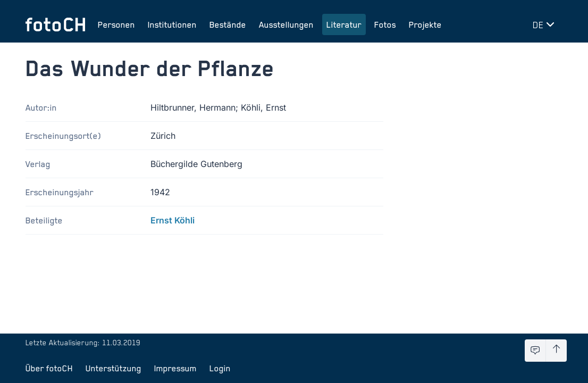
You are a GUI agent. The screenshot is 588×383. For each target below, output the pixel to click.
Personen (116, 24)
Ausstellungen (286, 24)
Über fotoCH (49, 368)
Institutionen (172, 24)
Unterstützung (114, 368)
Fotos (385, 24)
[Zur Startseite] (55, 24)
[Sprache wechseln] (545, 24)
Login (220, 368)
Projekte (425, 24)
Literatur (344, 24)
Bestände (228, 24)
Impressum (175, 368)
